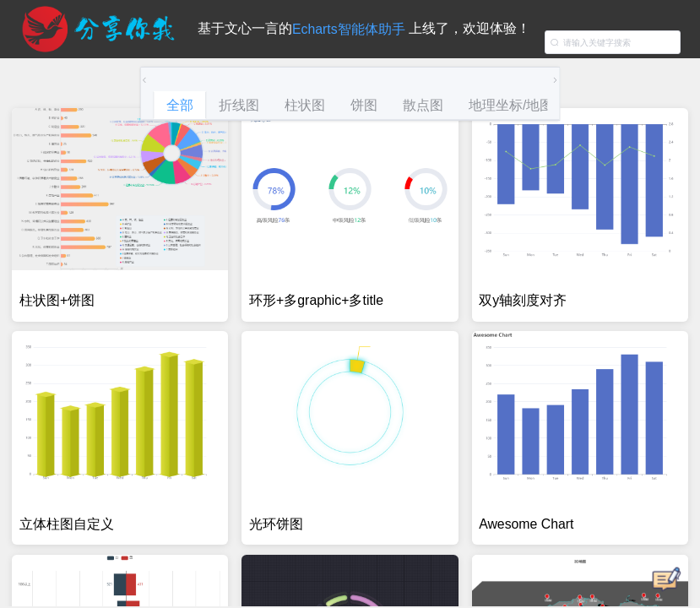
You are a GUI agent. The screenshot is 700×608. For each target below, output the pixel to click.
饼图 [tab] (364, 105)
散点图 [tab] (423, 105)
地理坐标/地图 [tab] (511, 105)
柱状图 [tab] (305, 105)
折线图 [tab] (239, 105)
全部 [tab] (180, 105)
